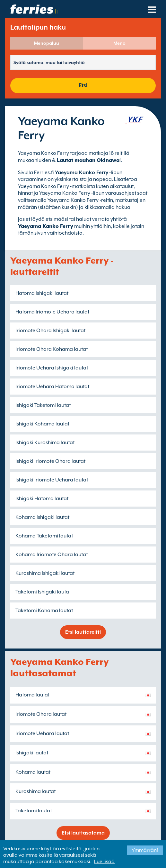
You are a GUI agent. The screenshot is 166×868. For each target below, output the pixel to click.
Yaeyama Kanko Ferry (46, 226)
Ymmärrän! (145, 850)
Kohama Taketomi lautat (44, 536)
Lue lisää (104, 862)
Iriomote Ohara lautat (41, 714)
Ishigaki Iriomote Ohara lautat (50, 461)
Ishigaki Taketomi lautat (43, 405)
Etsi (83, 85)
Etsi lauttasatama (83, 833)
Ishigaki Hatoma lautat (42, 499)
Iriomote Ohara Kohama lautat (52, 349)
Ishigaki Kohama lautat (42, 424)
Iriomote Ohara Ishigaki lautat (50, 331)
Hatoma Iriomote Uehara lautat (52, 312)
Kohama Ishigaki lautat (42, 517)
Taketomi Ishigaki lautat (43, 592)
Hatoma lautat (32, 695)
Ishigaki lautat (32, 753)
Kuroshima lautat (35, 791)
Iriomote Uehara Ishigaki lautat (52, 368)
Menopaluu (47, 43)
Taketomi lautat (34, 811)
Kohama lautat (33, 772)
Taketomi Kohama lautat (44, 611)
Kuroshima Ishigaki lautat (45, 573)
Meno (119, 43)
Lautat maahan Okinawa (88, 160)
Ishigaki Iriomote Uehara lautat (52, 480)
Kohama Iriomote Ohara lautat (52, 555)
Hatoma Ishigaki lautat (42, 293)
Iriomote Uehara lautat (42, 733)
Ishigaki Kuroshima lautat (45, 443)
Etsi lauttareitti (83, 632)
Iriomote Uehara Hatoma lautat (52, 387)
